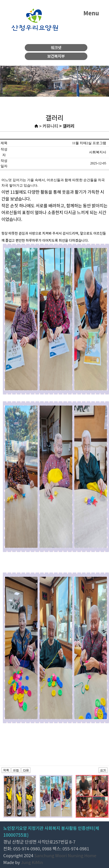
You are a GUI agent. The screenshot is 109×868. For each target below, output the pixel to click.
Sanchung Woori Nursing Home (65, 855)
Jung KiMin (32, 862)
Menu (91, 13)
